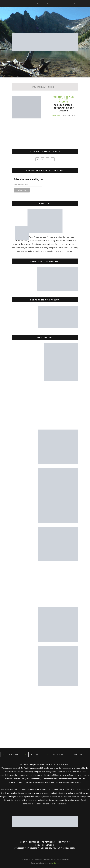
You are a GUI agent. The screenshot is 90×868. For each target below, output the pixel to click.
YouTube (64, 102)
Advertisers (48, 842)
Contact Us (64, 842)
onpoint (56, 116)
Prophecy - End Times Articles (64, 98)
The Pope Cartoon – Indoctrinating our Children (63, 108)
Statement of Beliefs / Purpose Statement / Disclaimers (45, 848)
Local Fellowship (45, 845)
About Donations (30, 842)
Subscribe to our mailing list (28, 180)
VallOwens (55, 863)
